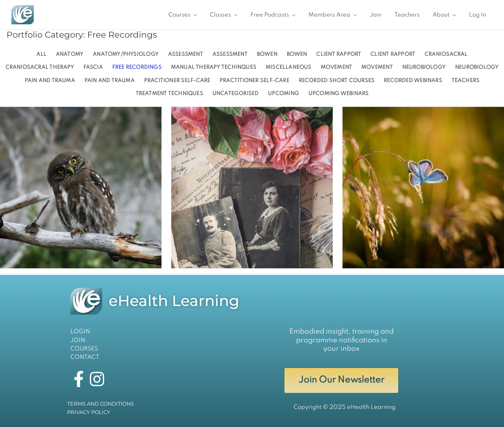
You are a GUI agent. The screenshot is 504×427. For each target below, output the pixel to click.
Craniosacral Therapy (40, 67)
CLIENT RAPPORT (339, 55)
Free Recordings (137, 67)
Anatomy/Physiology (126, 55)
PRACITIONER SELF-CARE (177, 81)
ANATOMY (70, 55)
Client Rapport (393, 55)
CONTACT (85, 357)
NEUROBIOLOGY (477, 67)
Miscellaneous (288, 67)
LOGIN (80, 332)
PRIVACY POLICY (89, 412)
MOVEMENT (377, 67)
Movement (336, 67)
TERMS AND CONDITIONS (101, 404)
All (41, 55)
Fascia (93, 67)
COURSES (84, 349)
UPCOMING (283, 94)
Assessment (230, 55)
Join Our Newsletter (341, 380)
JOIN (78, 340)
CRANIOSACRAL (446, 55)
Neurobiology (424, 67)
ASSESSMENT (186, 55)
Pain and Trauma (109, 81)
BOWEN (297, 55)
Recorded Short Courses (337, 81)
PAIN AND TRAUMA (50, 81)
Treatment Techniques (169, 94)
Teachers (466, 81)
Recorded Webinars (413, 81)
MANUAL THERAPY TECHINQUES (214, 67)
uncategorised (236, 94)
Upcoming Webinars (339, 94)
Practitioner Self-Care (254, 81)
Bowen (267, 55)
